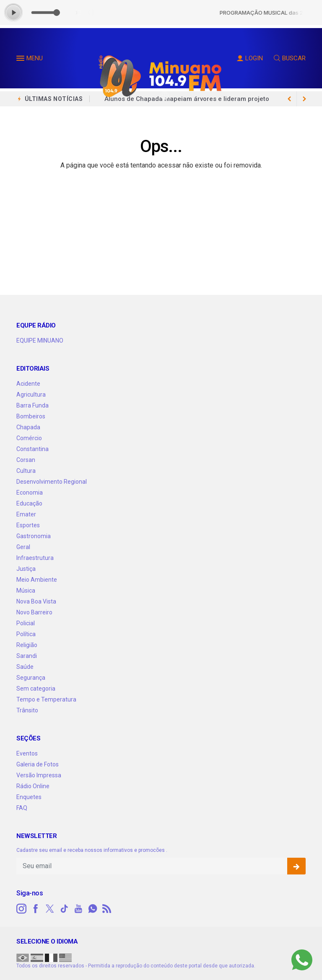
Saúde (25, 667)
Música (26, 591)
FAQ (22, 808)
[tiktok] (64, 909)
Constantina (32, 449)
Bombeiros (31, 416)
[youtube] (78, 909)
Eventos (27, 753)
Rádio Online (33, 786)
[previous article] (304, 99)
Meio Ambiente (37, 580)
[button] (21, 60)
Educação (29, 503)
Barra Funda (32, 405)
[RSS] (107, 909)
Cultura (26, 471)
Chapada (28, 427)
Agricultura (31, 395)
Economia (30, 493)
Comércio (29, 438)
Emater (26, 514)
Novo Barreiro (34, 612)
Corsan (26, 460)
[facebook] (36, 909)
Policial (26, 623)
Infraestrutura (35, 558)
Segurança (31, 678)
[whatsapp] (93, 909)
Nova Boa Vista (36, 601)
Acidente (28, 384)
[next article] (289, 99)
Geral (23, 547)
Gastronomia (34, 536)
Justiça (26, 569)
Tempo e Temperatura (46, 699)
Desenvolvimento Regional (52, 482)
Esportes (28, 525)
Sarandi (27, 656)
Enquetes (29, 797)
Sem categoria (36, 689)
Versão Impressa (39, 775)
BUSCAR (290, 58)
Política (26, 634)
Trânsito (27, 710)
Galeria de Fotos (38, 764)
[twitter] (50, 909)
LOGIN (250, 58)
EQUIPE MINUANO (40, 340)
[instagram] (21, 909)
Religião (27, 645)
